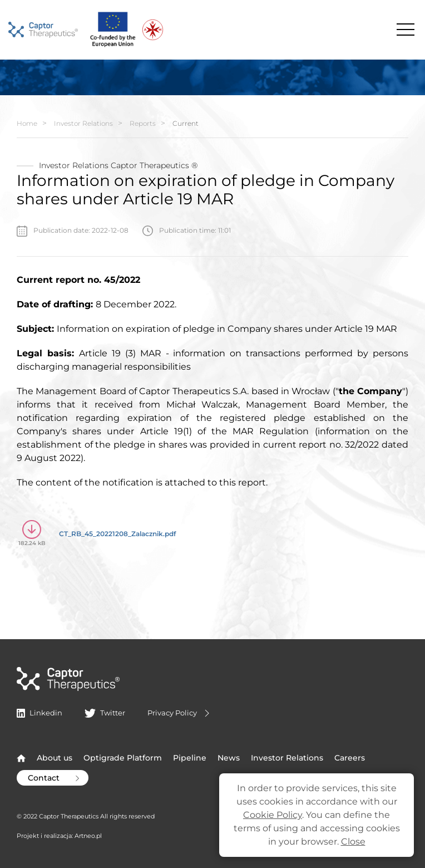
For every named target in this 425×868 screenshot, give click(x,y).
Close (353, 842)
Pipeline (190, 758)
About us (55, 758)
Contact (55, 778)
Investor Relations (83, 123)
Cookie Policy (273, 815)
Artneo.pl (88, 836)
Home (27, 123)
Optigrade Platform (123, 758)
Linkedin (39, 713)
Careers (350, 758)
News (229, 758)
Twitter (105, 713)
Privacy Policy (180, 713)
